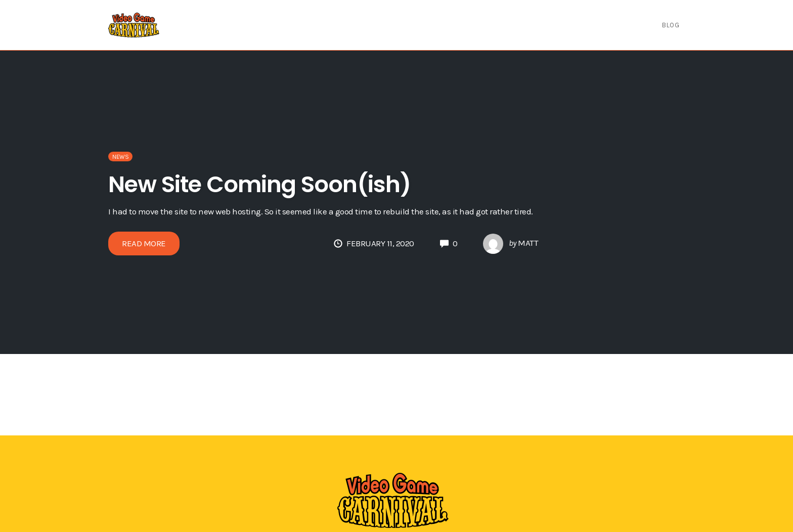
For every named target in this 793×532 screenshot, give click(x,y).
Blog (671, 25)
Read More (144, 243)
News (120, 157)
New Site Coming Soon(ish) (259, 184)
